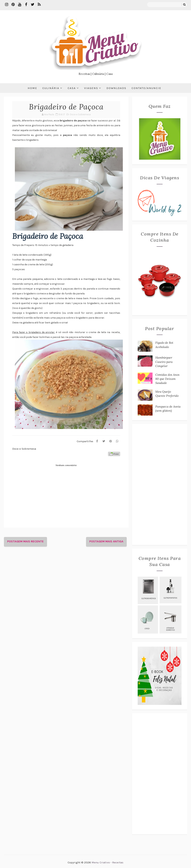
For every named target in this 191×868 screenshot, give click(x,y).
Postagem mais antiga (106, 541)
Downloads (116, 88)
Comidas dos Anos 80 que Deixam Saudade (167, 379)
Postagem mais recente (25, 541)
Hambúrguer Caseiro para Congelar (164, 362)
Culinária (51, 88)
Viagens (91, 88)
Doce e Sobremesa (80, 114)
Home (32, 88)
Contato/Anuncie (146, 88)
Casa (72, 88)
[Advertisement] (160, 484)
